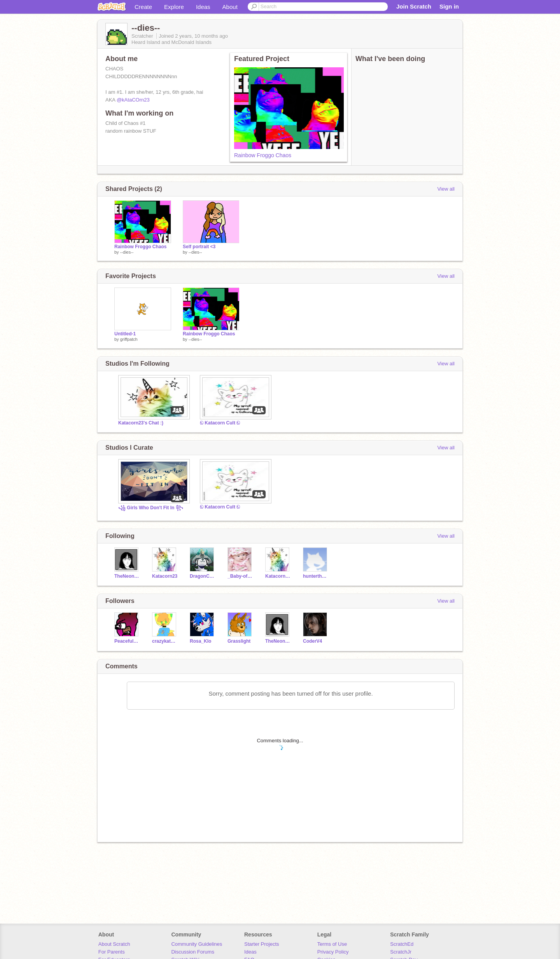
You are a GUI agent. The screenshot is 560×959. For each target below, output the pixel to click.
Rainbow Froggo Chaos (263, 155)
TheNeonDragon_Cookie (127, 576)
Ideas (203, 7)
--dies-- (127, 252)
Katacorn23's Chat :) (141, 423)
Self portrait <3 (199, 247)
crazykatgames (165, 641)
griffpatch (129, 339)
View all (446, 189)
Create (143, 7)
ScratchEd (402, 944)
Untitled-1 (125, 334)
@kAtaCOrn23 (133, 100)
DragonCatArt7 (203, 576)
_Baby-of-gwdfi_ (241, 576)
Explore (174, 7)
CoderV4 (312, 641)
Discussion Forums (193, 952)
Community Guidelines (197, 944)
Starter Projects (262, 944)
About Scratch (114, 944)
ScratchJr (401, 952)
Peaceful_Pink (127, 641)
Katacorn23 (165, 576)
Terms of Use (332, 944)
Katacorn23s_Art (278, 576)
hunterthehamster (316, 576)
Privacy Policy (333, 952)
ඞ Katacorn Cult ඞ (220, 423)
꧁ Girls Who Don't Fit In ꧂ (151, 508)
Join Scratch (414, 6)
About (230, 7)
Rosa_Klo (200, 641)
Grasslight (239, 641)
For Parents (112, 952)
